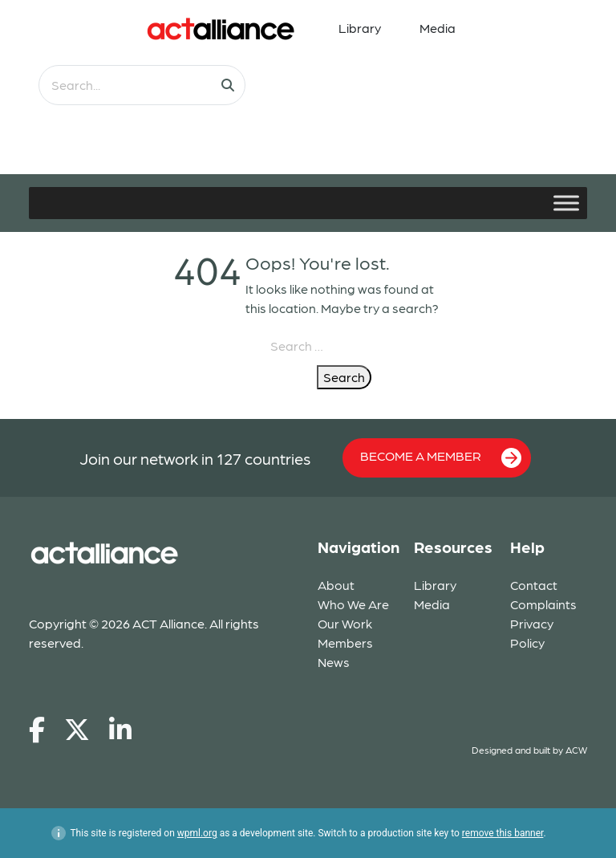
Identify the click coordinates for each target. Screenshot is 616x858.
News (334, 662)
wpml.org (197, 833)
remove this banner (503, 833)
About (336, 585)
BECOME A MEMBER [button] (441, 458)
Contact (534, 585)
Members (345, 642)
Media (438, 28)
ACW (576, 750)
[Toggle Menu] (566, 203)
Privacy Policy (532, 633)
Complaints (543, 604)
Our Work (345, 623)
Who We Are (353, 604)
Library (360, 28)
